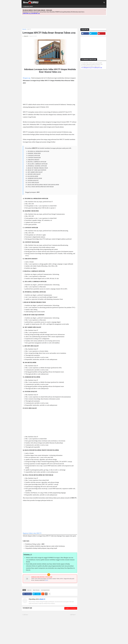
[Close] (105, 10)
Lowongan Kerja (45, 590)
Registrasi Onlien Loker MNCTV (32, 533)
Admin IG (42, 599)
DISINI (46, 580)
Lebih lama (72, 615)
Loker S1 (29, 29)
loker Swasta (36, 590)
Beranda (24, 29)
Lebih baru (26, 615)
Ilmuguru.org (27, 78)
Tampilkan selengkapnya (71, 608)
